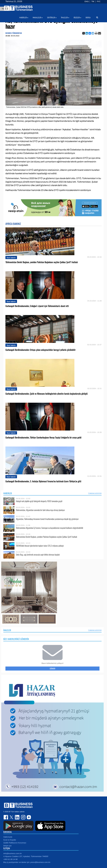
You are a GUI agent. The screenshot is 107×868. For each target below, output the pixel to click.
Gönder (53, 668)
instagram (23, 817)
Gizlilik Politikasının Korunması (15, 843)
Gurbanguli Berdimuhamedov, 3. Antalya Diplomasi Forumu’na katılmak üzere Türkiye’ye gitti (43, 481)
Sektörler (52, 18)
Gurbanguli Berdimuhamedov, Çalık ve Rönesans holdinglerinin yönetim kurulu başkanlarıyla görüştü (46, 394)
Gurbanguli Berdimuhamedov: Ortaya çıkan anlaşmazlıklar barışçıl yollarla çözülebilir (40, 350)
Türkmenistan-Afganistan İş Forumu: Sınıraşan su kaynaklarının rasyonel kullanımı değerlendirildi (49, 528)
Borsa (88, 18)
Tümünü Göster (95, 493)
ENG (87, 2)
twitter (12, 817)
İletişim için (7, 846)
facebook (6, 817)
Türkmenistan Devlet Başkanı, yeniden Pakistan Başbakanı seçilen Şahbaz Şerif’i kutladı (42, 262)
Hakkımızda (8, 837)
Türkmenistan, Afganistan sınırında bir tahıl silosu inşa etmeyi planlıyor (40, 510)
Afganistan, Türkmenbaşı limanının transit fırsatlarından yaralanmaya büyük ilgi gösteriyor (47, 519)
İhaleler (7, 630)
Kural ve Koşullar (10, 840)
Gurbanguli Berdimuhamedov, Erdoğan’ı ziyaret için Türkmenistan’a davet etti (37, 306)
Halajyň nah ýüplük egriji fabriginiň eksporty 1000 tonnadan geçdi (39, 501)
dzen (28, 817)
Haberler (8, 493)
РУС (99, 2)
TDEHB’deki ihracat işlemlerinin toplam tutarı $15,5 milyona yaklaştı (40, 546)
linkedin (17, 817)
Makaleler (38, 18)
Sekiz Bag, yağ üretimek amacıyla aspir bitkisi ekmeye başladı (38, 555)
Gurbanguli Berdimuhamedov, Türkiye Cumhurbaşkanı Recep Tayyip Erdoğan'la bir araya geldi (43, 438)
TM (93, 2)
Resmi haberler (11, 257)
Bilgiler (77, 18)
